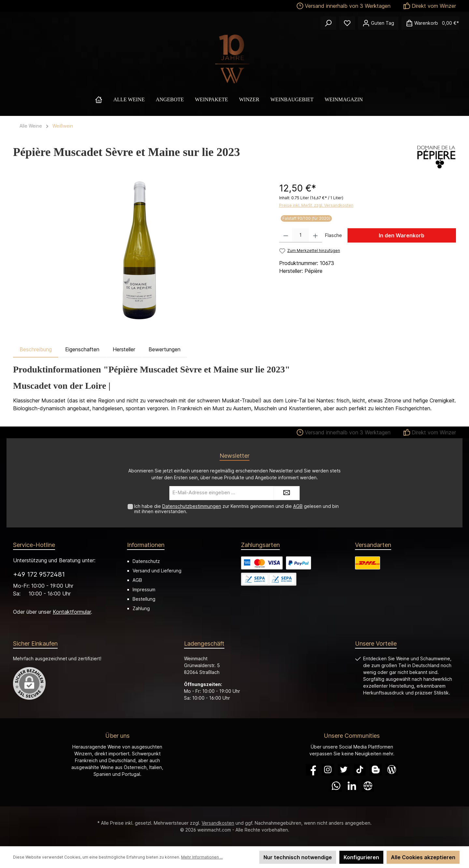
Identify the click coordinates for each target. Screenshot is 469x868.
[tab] (36, 349)
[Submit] (287, 493)
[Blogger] (376, 770)
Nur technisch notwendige (298, 857)
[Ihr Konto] (378, 23)
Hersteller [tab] (124, 349)
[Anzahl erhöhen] (315, 235)
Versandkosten (218, 823)
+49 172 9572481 (39, 574)
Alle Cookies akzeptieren (423, 857)
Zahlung (141, 608)
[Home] (104, 100)
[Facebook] (312, 770)
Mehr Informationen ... (202, 857)
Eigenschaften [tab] (82, 349)
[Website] (368, 786)
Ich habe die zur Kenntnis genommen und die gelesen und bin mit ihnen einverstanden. (236, 509)
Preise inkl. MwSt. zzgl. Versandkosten (316, 205)
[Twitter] (344, 770)
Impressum (144, 589)
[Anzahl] (300, 235)
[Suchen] (328, 23)
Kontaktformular (72, 612)
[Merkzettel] (347, 23)
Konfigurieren (361, 857)
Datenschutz (146, 561)
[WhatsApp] (336, 786)
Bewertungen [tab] (164, 349)
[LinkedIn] (352, 786)
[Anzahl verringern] (286, 235)
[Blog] (392, 770)
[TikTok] (360, 770)
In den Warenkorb (402, 235)
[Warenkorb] (430, 23)
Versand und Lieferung (157, 571)
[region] (140, 251)
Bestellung (144, 599)
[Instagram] (328, 770)
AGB (298, 506)
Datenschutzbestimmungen (192, 506)
